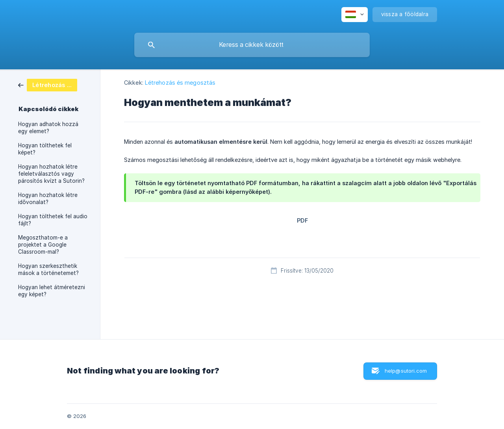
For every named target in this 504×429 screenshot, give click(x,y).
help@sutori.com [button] (406, 371)
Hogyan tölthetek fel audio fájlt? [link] (53, 220)
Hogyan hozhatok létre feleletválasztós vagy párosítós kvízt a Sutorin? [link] (51, 174)
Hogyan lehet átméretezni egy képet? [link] (52, 291)
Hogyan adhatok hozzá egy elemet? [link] (48, 128)
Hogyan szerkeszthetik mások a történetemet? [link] (48, 269)
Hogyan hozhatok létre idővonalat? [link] (48, 199)
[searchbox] (252, 45)
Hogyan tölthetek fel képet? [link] (45, 149)
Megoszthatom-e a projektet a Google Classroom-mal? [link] (43, 245)
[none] (355, 15)
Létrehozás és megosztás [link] (180, 83)
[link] (48, 84)
